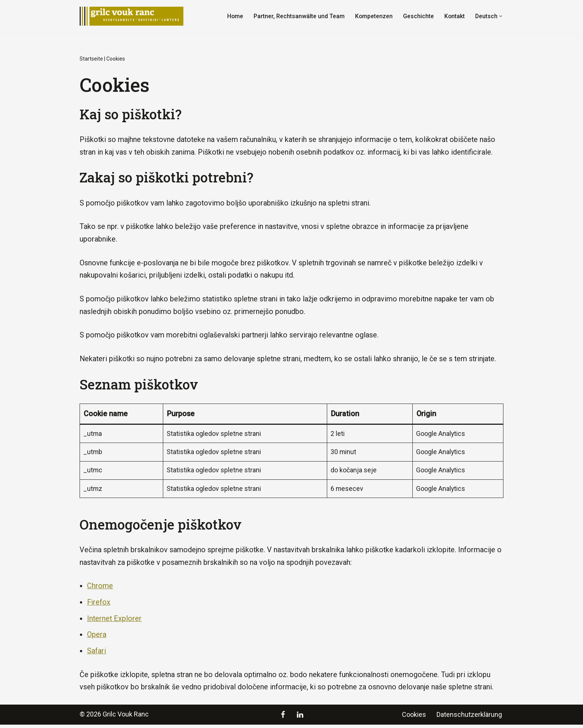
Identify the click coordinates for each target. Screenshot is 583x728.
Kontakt (454, 16)
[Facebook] (283, 718)
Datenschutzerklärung (469, 718)
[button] (501, 16)
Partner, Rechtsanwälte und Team (298, 16)
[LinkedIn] (300, 718)
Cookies (414, 718)
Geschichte (418, 16)
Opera (97, 638)
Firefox (99, 605)
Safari (96, 654)
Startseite (91, 59)
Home (234, 16)
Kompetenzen (373, 16)
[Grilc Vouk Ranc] (133, 16)
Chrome (100, 589)
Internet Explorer (115, 621)
